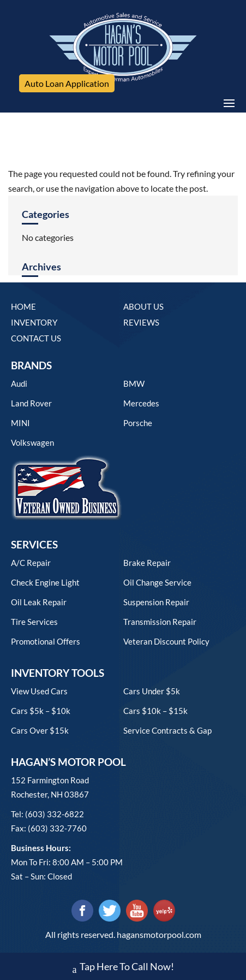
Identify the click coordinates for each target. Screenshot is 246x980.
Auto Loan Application (67, 83)
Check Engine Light (45, 582)
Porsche (138, 423)
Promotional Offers (46, 641)
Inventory (34, 322)
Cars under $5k (152, 691)
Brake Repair (147, 563)
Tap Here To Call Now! (123, 968)
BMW (134, 383)
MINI (20, 423)
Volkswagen (32, 442)
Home (23, 306)
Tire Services (34, 622)
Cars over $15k (40, 730)
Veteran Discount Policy (166, 641)
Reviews (141, 322)
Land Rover (31, 403)
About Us (143, 306)
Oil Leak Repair (39, 602)
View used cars (39, 691)
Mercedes (141, 403)
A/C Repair (31, 563)
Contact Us (36, 338)
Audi (19, 383)
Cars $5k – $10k (41, 711)
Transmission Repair (160, 622)
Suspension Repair (156, 602)
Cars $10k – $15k (155, 711)
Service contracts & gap (167, 730)
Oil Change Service (157, 582)
